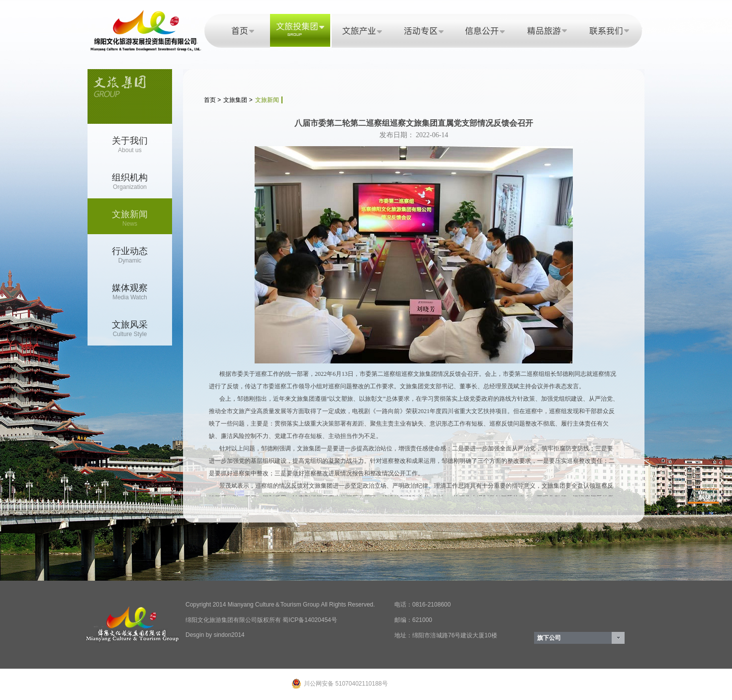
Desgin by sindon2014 (215, 635)
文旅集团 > (238, 100)
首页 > (212, 100)
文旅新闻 (267, 100)
